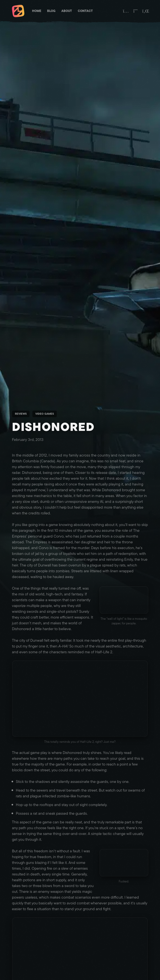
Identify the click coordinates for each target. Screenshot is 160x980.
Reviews (21, 414)
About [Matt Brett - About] (67, 11)
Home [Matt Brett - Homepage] (37, 11)
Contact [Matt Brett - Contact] (85, 11)
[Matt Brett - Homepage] (18, 11)
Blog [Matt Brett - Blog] (51, 11)
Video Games (45, 414)
